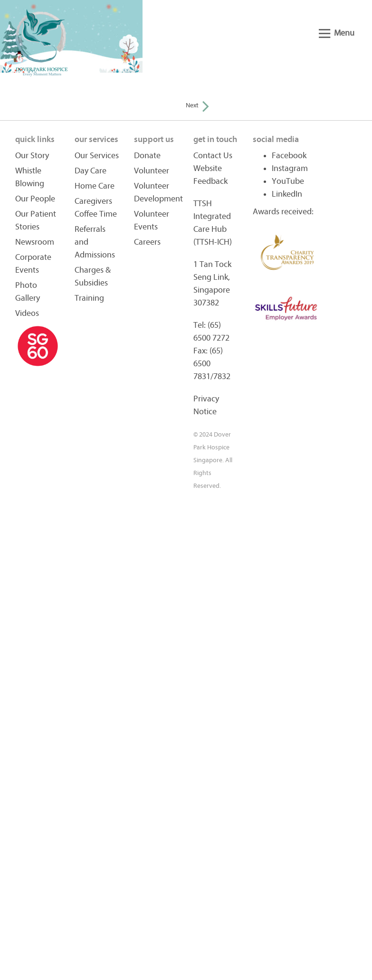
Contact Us (213, 156)
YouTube (288, 181)
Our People (35, 199)
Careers (147, 242)
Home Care (95, 186)
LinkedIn (287, 194)
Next (197, 105)
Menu (337, 33)
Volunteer (152, 171)
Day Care (91, 171)
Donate (147, 156)
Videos (27, 313)
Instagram (290, 168)
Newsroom (35, 242)
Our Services (97, 156)
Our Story (32, 156)
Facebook (289, 156)
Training (89, 298)
